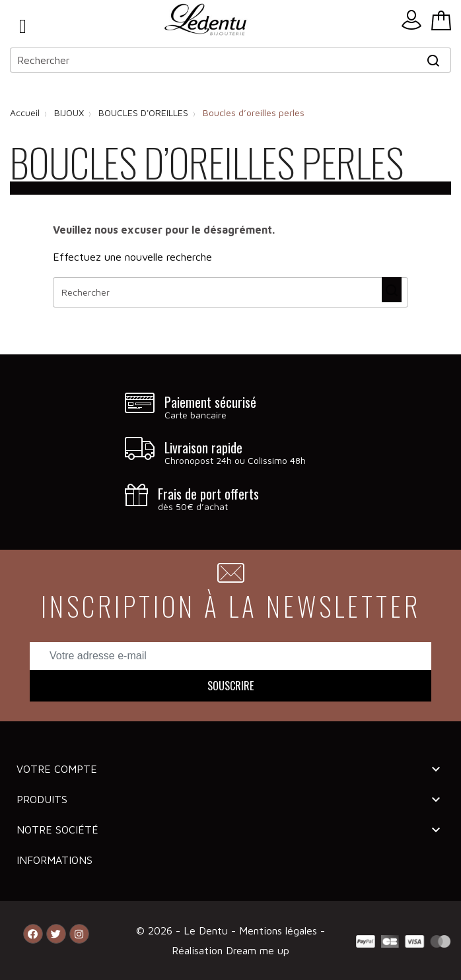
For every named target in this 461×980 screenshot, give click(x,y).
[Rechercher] (230, 60)
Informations (54, 860)
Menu (23, 26)
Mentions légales (280, 931)
